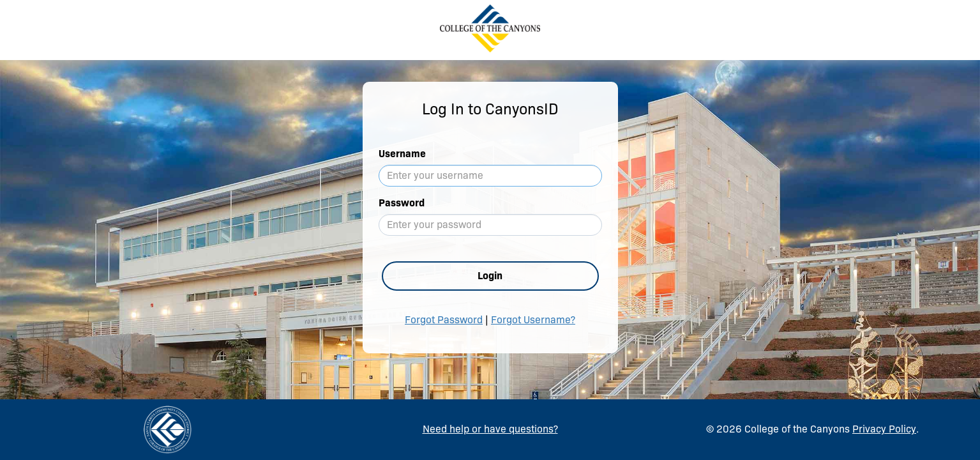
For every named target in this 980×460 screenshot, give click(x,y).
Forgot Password (444, 320)
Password (402, 203)
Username (402, 154)
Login (490, 276)
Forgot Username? (533, 320)
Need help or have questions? (490, 429)
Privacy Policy (884, 429)
